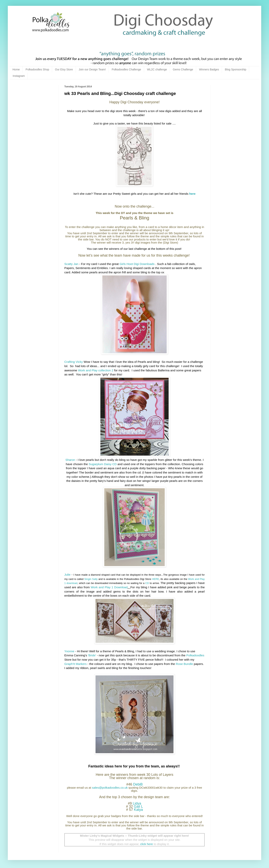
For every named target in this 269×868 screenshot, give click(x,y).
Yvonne (69, 651)
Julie (67, 575)
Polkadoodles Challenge (126, 69)
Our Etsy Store (64, 69)
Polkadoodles (195, 655)
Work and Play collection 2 (96, 370)
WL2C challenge (157, 69)
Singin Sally (91, 579)
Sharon (70, 460)
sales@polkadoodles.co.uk (110, 788)
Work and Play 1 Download (109, 587)
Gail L (138, 807)
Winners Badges (209, 69)
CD (147, 583)
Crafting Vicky (74, 362)
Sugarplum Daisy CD (103, 464)
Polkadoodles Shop (37, 69)
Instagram (19, 76)
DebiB (138, 784)
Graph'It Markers (75, 664)
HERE (156, 579)
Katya (138, 810)
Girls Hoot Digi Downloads (137, 264)
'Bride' (92, 655)
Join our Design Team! (92, 69)
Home (16, 69)
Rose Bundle (184, 664)
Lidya (137, 803)
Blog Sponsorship (236, 69)
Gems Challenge (183, 69)
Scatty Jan (71, 264)
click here (146, 844)
